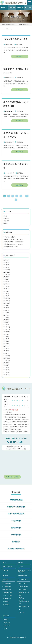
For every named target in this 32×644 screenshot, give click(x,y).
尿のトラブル (22, 583)
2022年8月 (6, 365)
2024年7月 (6, 310)
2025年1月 (6, 296)
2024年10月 (7, 303)
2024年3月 (6, 320)
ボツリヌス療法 (8, 596)
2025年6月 (6, 284)
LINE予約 (20, 7)
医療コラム (6, 616)
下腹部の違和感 (23, 586)
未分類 (5, 223)
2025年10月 (7, 275)
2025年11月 (7, 272)
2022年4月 (6, 375)
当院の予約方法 (23, 576)
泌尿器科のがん (8, 592)
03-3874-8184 (15, 442)
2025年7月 (6, 282)
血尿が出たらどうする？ (10, 237)
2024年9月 (6, 306)
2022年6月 (6, 370)
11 (27, 196)
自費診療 (6, 605)
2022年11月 (7, 358)
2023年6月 (6, 341)
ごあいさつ (6, 221)
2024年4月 (6, 317)
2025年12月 (7, 270)
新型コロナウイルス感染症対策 (24, 571)
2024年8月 (6, 308)
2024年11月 (7, 301)
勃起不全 (21, 598)
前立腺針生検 (7, 599)
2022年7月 (6, 368)
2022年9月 (6, 363)
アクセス (28, 7)
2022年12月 (7, 356)
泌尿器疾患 (19, 44)
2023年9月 (6, 334)
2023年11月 (7, 329)
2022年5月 (6, 372)
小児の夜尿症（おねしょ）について (13, 244)
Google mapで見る (14, 477)
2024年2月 (6, 322)
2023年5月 (6, 344)
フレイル (21, 612)
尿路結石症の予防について (11, 246)
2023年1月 (6, 353)
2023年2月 (6, 351)
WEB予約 (12, 7)
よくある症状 (22, 580)
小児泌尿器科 (7, 589)
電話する (4, 7)
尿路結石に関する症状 (24, 594)
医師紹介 (21, 563)
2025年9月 (6, 277)
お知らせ (5, 571)
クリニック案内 (7, 567)
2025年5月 (6, 286)
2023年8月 (6, 337)
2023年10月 (7, 332)
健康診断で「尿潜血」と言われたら (13, 239)
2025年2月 (6, 294)
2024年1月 (6, 325)
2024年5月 (6, 315)
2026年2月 (6, 265)
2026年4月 (6, 260)
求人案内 (5, 576)
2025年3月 (6, 291)
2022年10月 (7, 360)
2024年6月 (6, 313)
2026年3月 (6, 263)
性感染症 (6, 602)
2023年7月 (6, 339)
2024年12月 (7, 298)
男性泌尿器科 (7, 583)
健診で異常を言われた (24, 608)
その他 (5, 216)
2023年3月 (6, 349)
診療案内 (5, 580)
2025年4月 (6, 289)
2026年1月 (6, 267)
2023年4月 (6, 346)
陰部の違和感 (22, 589)
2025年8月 (6, 279)
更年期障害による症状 (24, 602)
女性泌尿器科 (7, 586)
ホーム (5, 563)
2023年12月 (7, 327)
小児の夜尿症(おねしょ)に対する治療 (13, 242)
